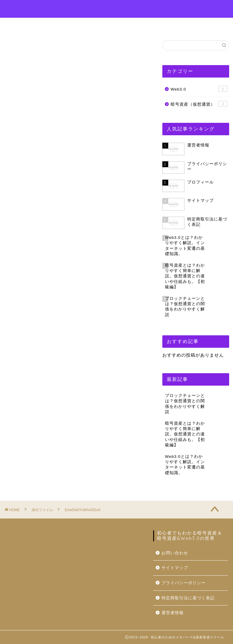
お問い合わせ (133, 25)
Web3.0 (199, 89)
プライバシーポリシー (184, 583)
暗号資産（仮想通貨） (199, 104)
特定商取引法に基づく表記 (188, 598)
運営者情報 (174, 25)
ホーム (54, 25)
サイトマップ (175, 568)
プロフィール (90, 25)
